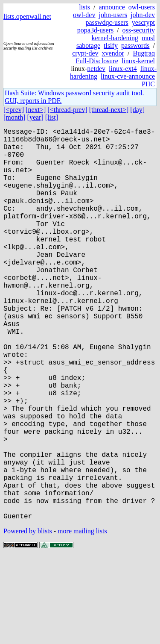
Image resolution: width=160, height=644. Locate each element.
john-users (113, 15)
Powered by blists (28, 618)
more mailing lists (82, 618)
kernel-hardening (115, 38)
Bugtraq (144, 53)
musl (148, 38)
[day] (137, 110)
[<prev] (14, 110)
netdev (96, 69)
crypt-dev (85, 53)
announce (112, 7)
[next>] (36, 110)
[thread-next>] (109, 110)
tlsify (111, 46)
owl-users (142, 7)
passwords (135, 46)
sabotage (88, 46)
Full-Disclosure (97, 61)
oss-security (139, 30)
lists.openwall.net (27, 16)
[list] (52, 117)
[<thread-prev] (67, 110)
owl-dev (84, 15)
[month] (15, 117)
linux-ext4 (123, 69)
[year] (35, 117)
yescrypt (143, 22)
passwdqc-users (107, 22)
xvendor (113, 53)
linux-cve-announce (128, 76)
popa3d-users (95, 30)
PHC (148, 84)
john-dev (143, 15)
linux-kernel (138, 61)
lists (84, 7)
